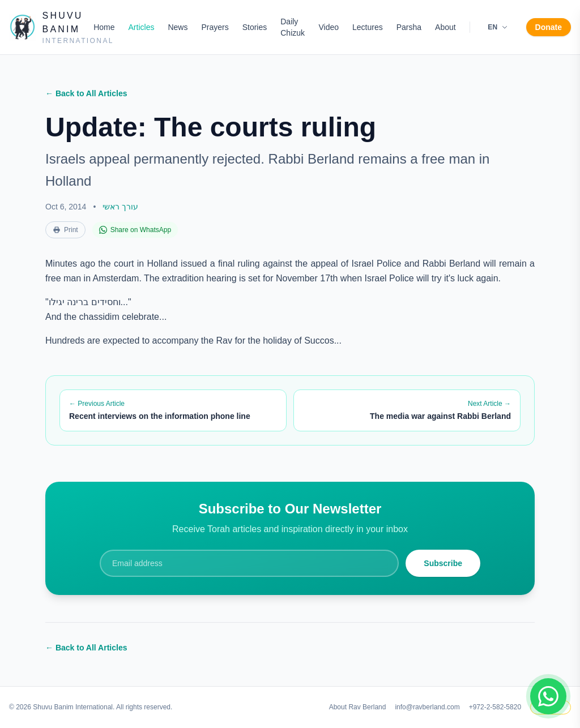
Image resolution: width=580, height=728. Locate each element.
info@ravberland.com (427, 707)
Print (65, 230)
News (178, 27)
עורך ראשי (120, 207)
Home (104, 27)
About (445, 27)
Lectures (368, 27)
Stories (255, 27)
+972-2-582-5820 (495, 707)
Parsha (409, 27)
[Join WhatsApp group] (548, 696)
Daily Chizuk (293, 27)
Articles (142, 27)
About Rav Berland (358, 707)
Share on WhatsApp (135, 230)
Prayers (215, 27)
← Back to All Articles (86, 93)
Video (329, 27)
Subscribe (443, 563)
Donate (549, 27)
